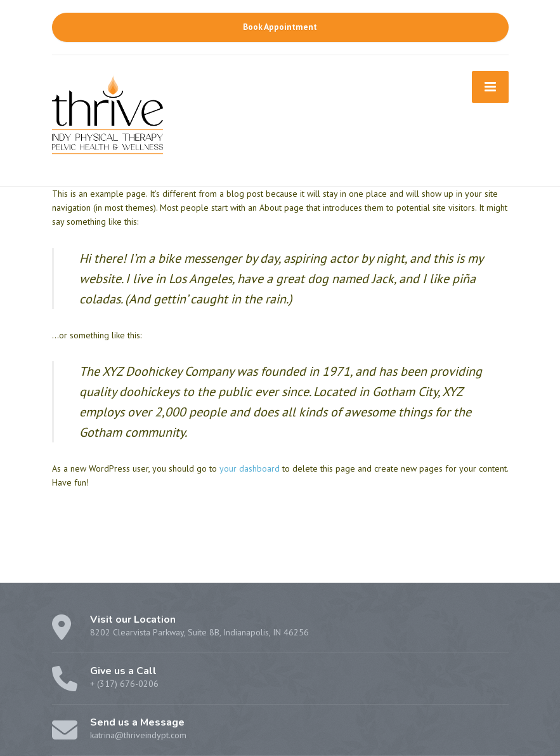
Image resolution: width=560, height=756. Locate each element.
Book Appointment (280, 27)
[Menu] (490, 87)
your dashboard (250, 468)
